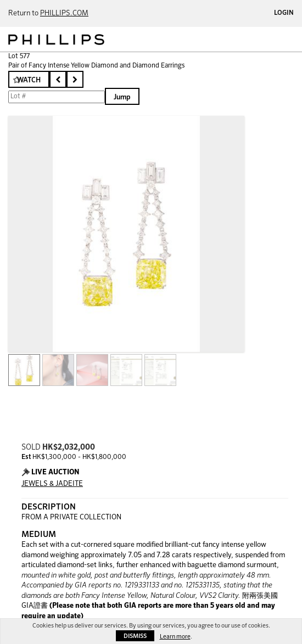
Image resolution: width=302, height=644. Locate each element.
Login (284, 13)
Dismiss (135, 636)
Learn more (175, 637)
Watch (29, 80)
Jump (122, 97)
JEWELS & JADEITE (52, 484)
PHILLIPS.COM (64, 13)
